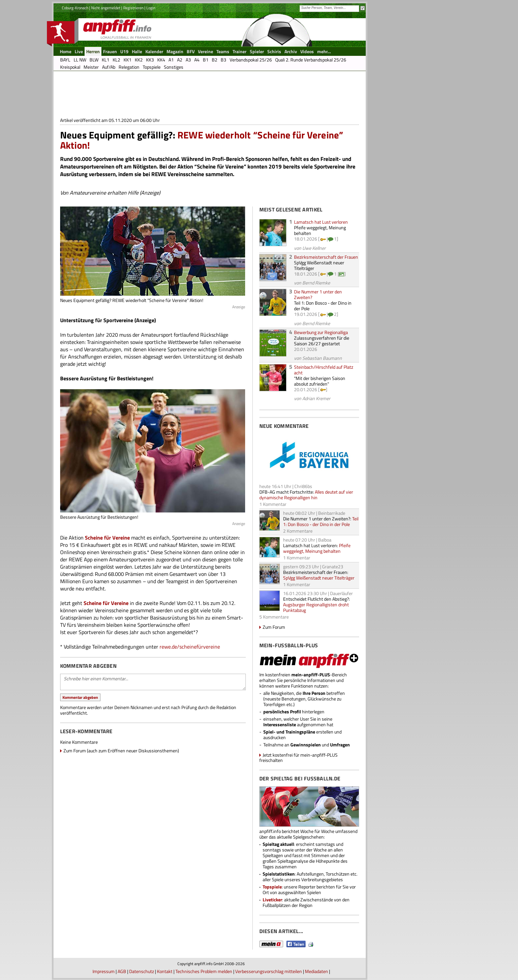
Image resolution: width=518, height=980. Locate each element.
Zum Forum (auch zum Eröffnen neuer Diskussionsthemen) (121, 751)
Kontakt (165, 971)
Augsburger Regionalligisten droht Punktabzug (316, 607)
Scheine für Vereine (107, 538)
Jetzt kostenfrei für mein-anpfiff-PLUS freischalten (298, 757)
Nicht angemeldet (106, 8)
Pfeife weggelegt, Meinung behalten (320, 230)
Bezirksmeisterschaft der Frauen (326, 257)
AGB (122, 971)
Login (151, 8)
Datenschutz (142, 971)
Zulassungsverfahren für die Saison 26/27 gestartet (322, 341)
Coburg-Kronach (75, 8)
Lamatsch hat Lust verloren (321, 222)
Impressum (104, 971)
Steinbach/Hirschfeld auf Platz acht (324, 370)
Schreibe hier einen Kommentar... (153, 682)
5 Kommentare (274, 617)
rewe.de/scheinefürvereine (190, 647)
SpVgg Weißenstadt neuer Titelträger (319, 265)
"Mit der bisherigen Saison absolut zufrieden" (320, 381)
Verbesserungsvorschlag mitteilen (269, 971)
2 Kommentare (298, 531)
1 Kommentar (273, 504)
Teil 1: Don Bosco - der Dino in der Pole (323, 306)
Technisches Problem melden (204, 971)
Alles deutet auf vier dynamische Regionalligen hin (306, 495)
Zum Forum (274, 627)
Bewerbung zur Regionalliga (321, 332)
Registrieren (133, 8)
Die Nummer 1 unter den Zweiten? (318, 294)
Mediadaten (316, 971)
